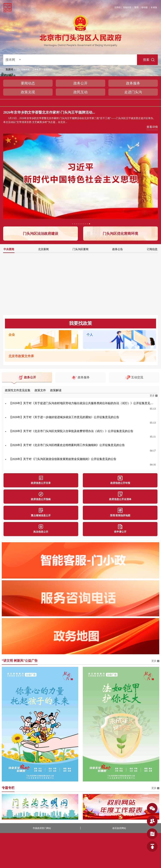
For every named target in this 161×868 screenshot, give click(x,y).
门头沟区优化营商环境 (120, 234)
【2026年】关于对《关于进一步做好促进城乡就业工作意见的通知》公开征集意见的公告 (64, 417)
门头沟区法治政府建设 (41, 234)
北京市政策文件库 (21, 356)
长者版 (154, 7)
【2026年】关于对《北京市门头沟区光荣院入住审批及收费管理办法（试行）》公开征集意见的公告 (71, 431)
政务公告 (118, 249)
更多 (152, 396)
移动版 (145, 7)
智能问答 (127, 7)
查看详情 (152, 127)
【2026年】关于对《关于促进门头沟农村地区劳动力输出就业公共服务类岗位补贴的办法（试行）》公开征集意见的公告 (82, 403)
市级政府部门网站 (42, 828)
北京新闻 (43, 249)
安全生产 (48, 70)
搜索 (146, 60)
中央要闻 (9, 249)
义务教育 (37, 70)
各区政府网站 (119, 828)
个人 (90, 335)
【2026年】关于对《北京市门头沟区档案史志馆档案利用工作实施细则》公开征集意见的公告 (67, 445)
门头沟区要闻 (80, 249)
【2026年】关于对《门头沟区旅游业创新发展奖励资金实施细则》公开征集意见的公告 (63, 459)
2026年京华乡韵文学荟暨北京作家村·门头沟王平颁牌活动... (49, 112)
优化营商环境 (23, 70)
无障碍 (117, 7)
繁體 (136, 7)
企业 (12, 335)
